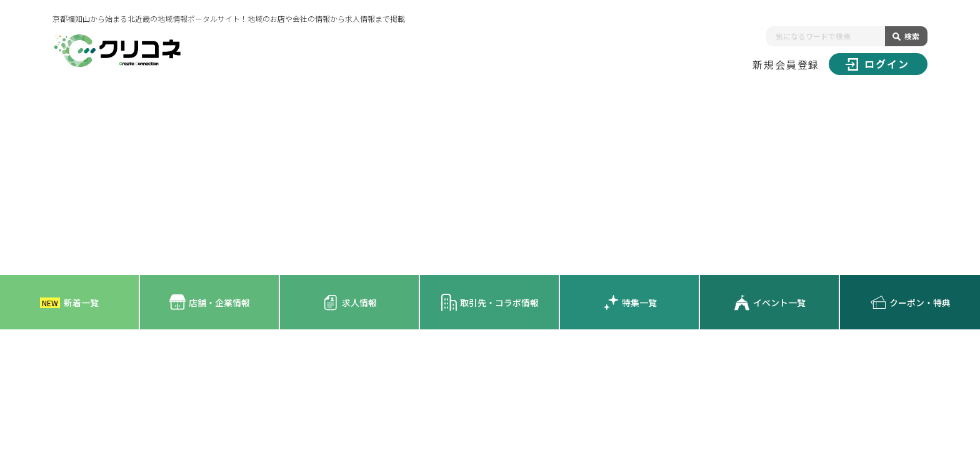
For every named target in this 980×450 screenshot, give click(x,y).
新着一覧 (69, 302)
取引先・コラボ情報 (490, 302)
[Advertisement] (490, 181)
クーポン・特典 (910, 302)
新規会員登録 (786, 64)
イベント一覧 (770, 302)
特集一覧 (630, 302)
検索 (912, 36)
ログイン (877, 64)
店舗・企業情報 (210, 302)
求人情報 (350, 302)
